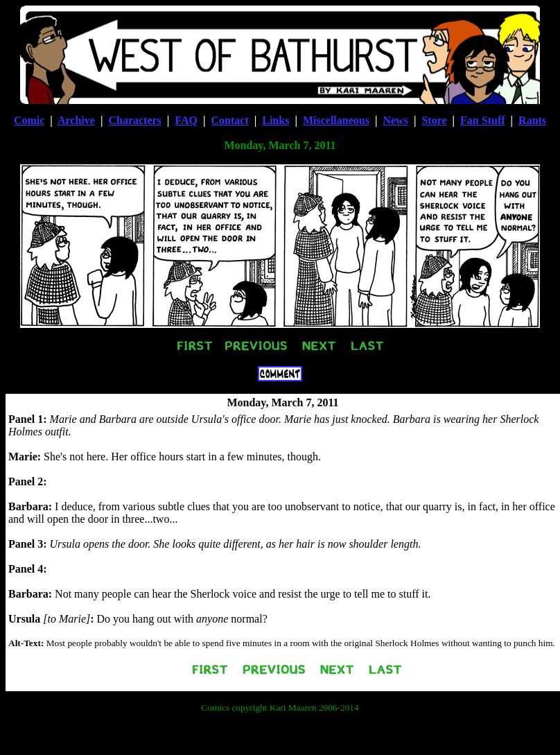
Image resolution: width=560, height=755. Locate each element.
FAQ (186, 120)
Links (275, 120)
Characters (134, 120)
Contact (230, 120)
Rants (532, 120)
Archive (76, 120)
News (395, 120)
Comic (29, 120)
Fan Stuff (482, 120)
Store (434, 120)
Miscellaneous (336, 120)
